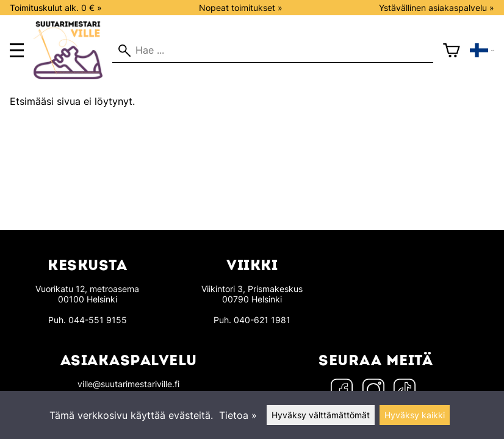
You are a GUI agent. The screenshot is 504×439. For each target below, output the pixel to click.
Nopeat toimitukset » (241, 8)
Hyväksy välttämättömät (321, 415)
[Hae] (273, 51)
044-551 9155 (98, 320)
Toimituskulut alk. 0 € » (56, 8)
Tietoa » (238, 415)
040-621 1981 (262, 320)
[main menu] (17, 50)
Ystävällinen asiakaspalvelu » (437, 8)
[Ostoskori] (452, 51)
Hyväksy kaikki (415, 415)
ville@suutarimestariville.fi (128, 384)
